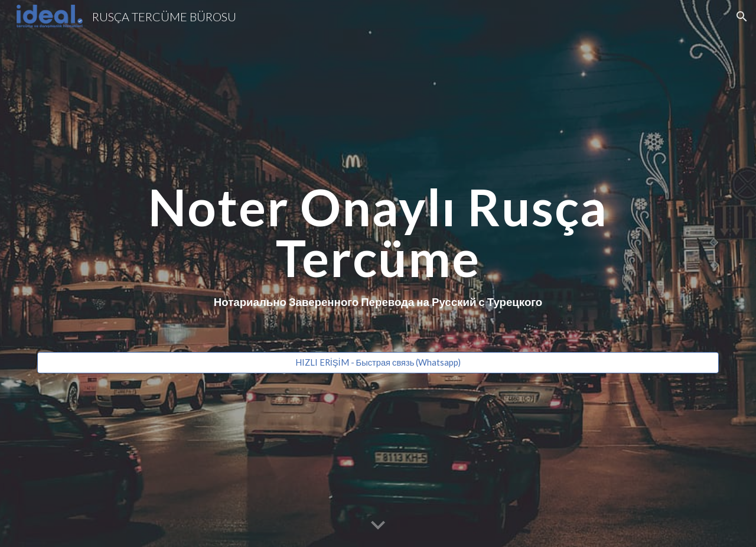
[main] (378, 263)
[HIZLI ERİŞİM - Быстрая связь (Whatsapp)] (378, 363)
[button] (742, 17)
